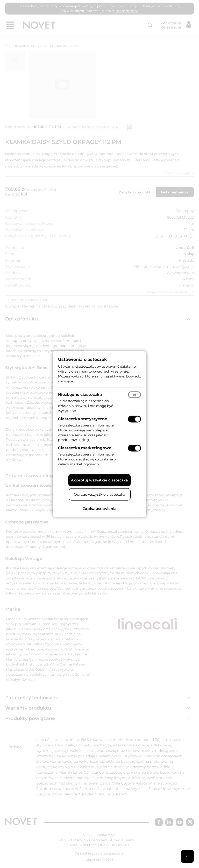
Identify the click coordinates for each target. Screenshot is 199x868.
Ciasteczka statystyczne (83, 419)
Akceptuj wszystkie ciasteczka (99, 480)
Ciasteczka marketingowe (85, 448)
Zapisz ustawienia (100, 508)
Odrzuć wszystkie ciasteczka (99, 494)
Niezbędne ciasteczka (80, 394)
